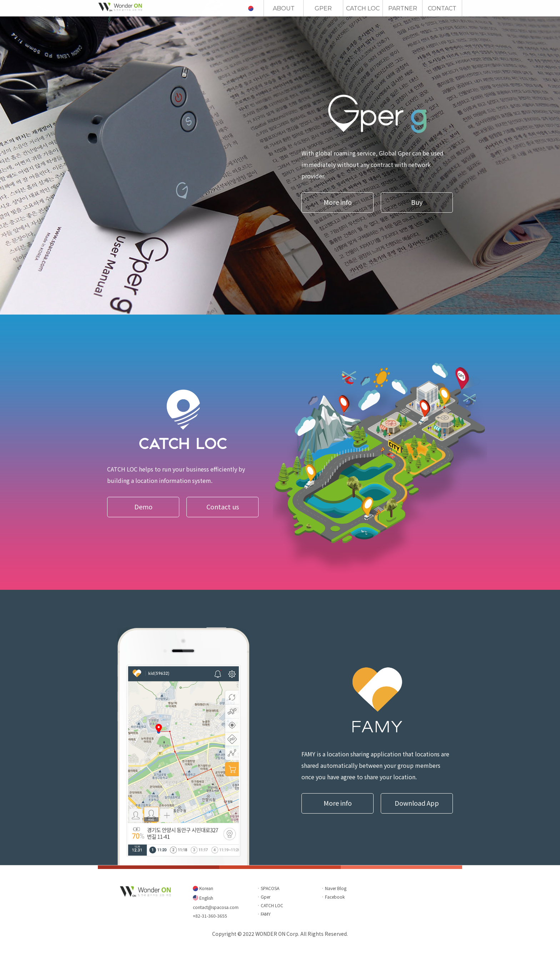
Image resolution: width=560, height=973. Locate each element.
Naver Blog (336, 888)
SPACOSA (270, 888)
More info (338, 202)
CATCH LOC (363, 8)
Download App (417, 803)
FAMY (266, 914)
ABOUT (284, 8)
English (206, 898)
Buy (417, 202)
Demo (143, 507)
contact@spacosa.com (216, 907)
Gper (266, 897)
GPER (323, 8)
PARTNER (403, 8)
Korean (206, 888)
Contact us (223, 507)
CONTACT (442, 8)
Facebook (335, 897)
